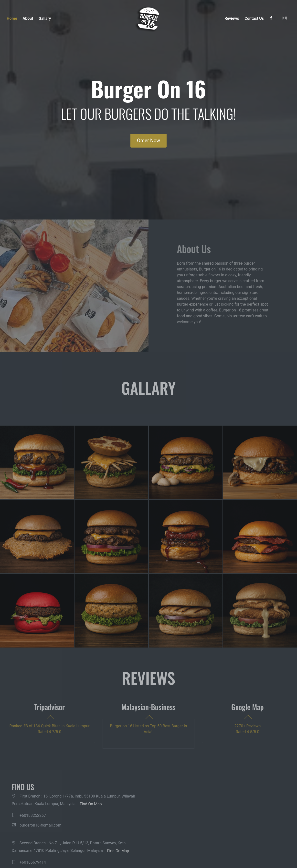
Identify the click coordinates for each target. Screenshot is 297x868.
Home (12, 18)
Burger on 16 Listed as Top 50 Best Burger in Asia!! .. (148, 732)
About (28, 18)
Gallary (45, 18)
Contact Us (254, 18)
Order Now (149, 140)
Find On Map (91, 804)
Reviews (232, 18)
